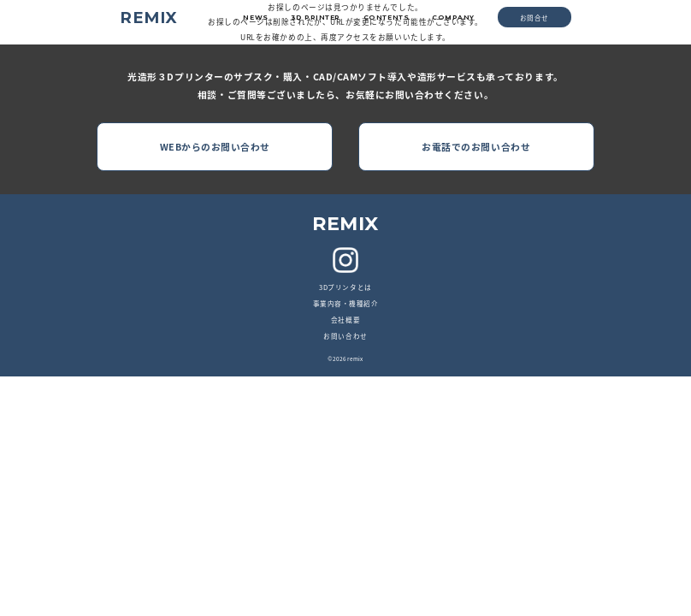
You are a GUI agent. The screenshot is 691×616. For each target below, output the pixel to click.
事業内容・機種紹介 (346, 303)
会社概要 (345, 320)
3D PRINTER (316, 18)
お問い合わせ (345, 336)
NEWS (255, 18)
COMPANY (453, 18)
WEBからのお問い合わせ (215, 147)
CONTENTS (386, 18)
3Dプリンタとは (345, 287)
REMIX (149, 18)
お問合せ (534, 18)
